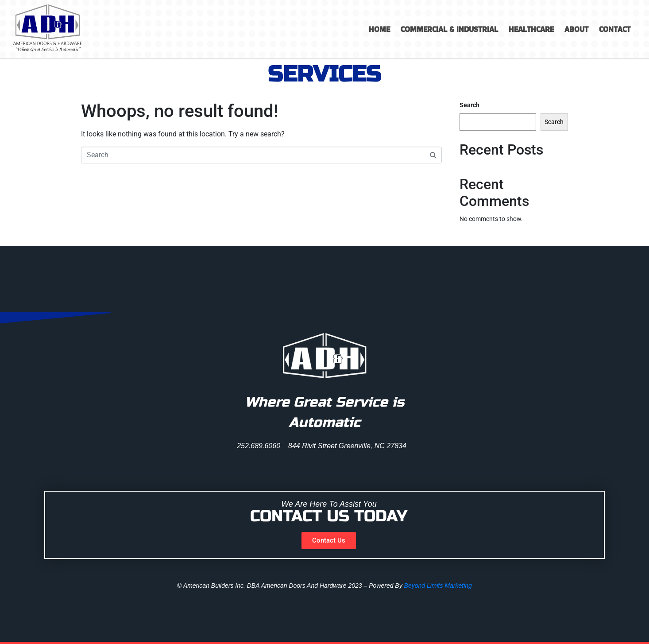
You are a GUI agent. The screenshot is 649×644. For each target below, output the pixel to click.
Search (469, 105)
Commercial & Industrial (449, 29)
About (576, 29)
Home (379, 29)
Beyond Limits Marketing (438, 586)
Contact (615, 29)
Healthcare (531, 29)
